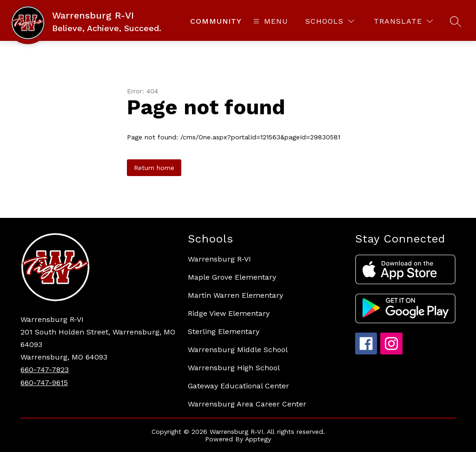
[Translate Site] (403, 21)
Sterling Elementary (224, 331)
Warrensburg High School (234, 368)
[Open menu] (270, 21)
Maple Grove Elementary (232, 277)
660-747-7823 (45, 370)
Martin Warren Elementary (235, 295)
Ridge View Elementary (229, 313)
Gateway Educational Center (238, 386)
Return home (154, 168)
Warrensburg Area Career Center (247, 404)
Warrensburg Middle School (238, 350)
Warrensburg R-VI (219, 259)
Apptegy (258, 439)
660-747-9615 (44, 383)
